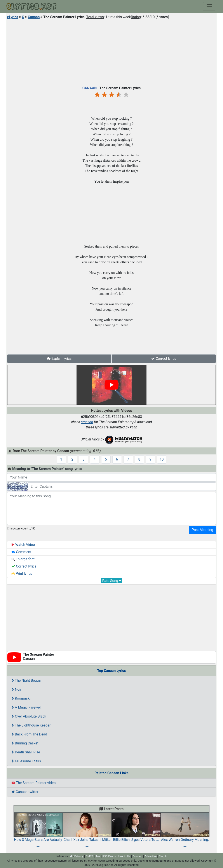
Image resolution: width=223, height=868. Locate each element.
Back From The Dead (29, 734)
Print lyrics (22, 574)
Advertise (151, 856)
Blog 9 (163, 856)
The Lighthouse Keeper (31, 725)
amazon (87, 422)
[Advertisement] (111, 51)
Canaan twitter (25, 792)
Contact (137, 856)
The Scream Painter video (34, 783)
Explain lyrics (59, 359)
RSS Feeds (109, 856)
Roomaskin (22, 698)
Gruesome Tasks (26, 761)
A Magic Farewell (27, 707)
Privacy (79, 856)
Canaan (34, 17)
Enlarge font (23, 559)
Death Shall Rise (26, 752)
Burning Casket (25, 743)
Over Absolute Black (29, 716)
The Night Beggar (27, 680)
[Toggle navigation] (209, 6)
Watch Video (23, 545)
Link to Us (124, 856)
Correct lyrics (164, 359)
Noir (17, 689)
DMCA (90, 856)
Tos (98, 856)
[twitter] (71, 856)
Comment (21, 552)
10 (162, 459)
